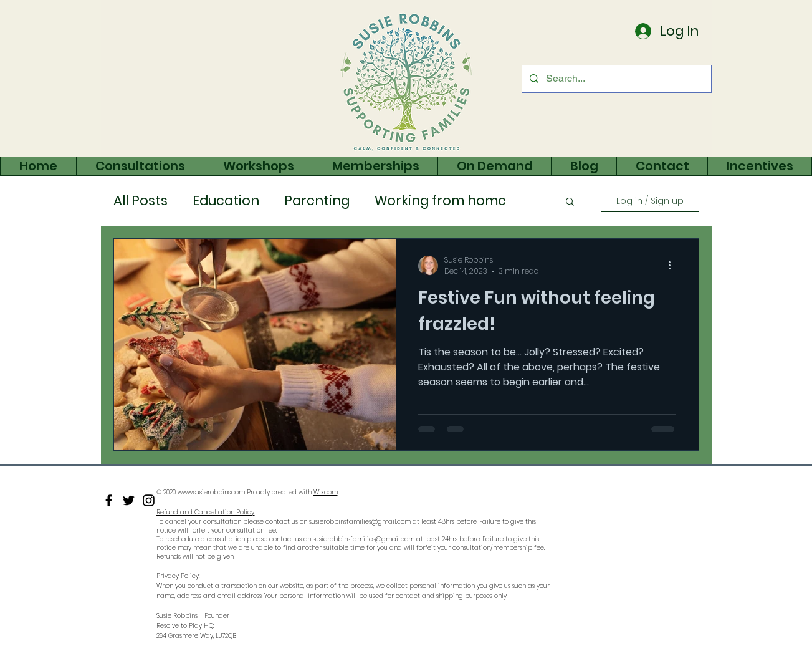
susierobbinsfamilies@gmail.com (360, 522)
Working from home (440, 201)
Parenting (317, 201)
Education (226, 201)
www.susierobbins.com (211, 492)
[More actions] (674, 266)
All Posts (141, 201)
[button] (570, 202)
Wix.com (326, 492)
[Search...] (615, 79)
